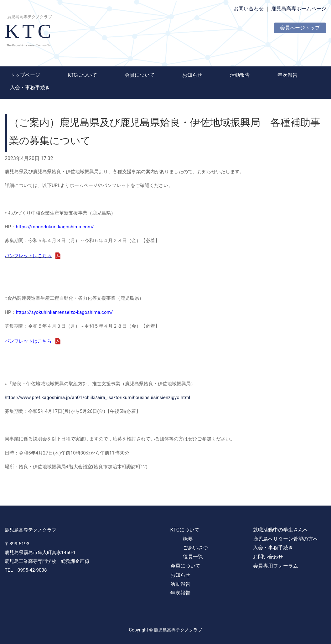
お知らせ (192, 75)
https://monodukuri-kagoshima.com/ (55, 227)
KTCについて (82, 75)
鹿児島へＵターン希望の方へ (286, 539)
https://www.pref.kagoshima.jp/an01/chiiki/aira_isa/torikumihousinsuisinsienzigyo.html (97, 397)
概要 (188, 539)
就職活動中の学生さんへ (281, 530)
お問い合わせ (249, 9)
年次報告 (287, 75)
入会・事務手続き (30, 88)
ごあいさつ (195, 548)
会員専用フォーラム (276, 566)
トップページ (25, 75)
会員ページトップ (300, 28)
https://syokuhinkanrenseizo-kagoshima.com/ (64, 312)
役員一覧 (193, 557)
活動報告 (240, 75)
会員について (140, 75)
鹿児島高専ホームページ (299, 9)
